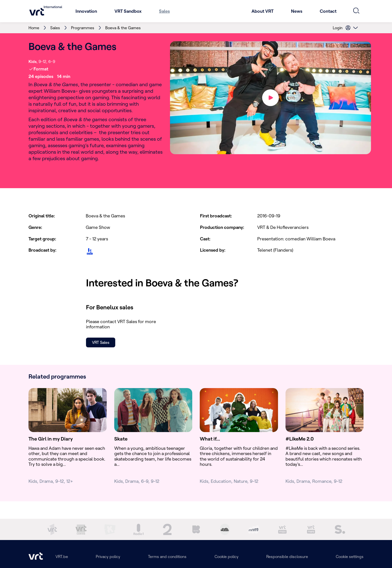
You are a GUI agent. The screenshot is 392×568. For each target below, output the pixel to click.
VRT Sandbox (128, 11)
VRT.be (62, 557)
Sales (164, 11)
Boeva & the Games (123, 28)
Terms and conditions (167, 557)
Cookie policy (226, 557)
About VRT (262, 11)
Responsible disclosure (287, 557)
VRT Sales (101, 342)
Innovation (86, 11)
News (297, 11)
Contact (328, 11)
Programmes (83, 28)
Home (34, 28)
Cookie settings (350, 557)
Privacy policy (108, 557)
